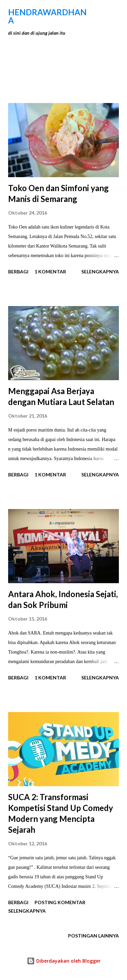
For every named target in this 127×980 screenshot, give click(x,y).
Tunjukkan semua (89, 67)
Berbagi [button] (18, 272)
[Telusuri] (99, 12)
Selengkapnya (100, 272)
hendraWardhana (47, 16)
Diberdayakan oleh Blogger (64, 961)
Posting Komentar (60, 902)
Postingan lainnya (93, 936)
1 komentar (50, 272)
